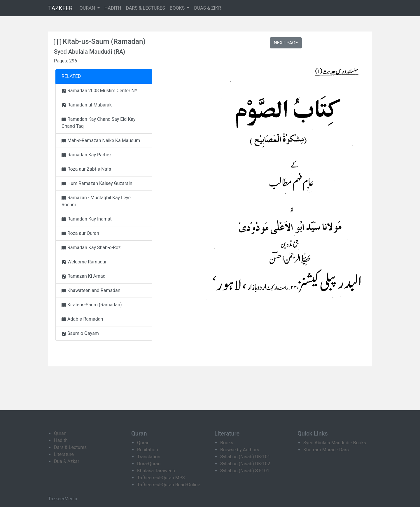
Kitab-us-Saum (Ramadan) (92, 305)
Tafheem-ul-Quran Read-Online (169, 485)
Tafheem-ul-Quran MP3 (161, 478)
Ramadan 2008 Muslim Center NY (99, 91)
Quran (60, 433)
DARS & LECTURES (146, 8)
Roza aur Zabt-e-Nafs (86, 169)
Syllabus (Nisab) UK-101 (245, 457)
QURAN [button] (88, 8)
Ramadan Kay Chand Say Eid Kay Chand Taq (99, 123)
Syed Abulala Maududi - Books (335, 443)
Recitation (148, 450)
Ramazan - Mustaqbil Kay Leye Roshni (96, 201)
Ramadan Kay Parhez (86, 155)
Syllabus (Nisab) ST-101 (245, 471)
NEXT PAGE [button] (286, 43)
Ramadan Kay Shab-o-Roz (91, 248)
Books (227, 443)
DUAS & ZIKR (207, 8)
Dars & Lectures (70, 447)
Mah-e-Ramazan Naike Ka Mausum (101, 140)
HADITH (113, 8)
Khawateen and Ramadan (91, 290)
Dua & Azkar (67, 461)
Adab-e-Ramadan (82, 319)
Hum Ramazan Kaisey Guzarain (97, 183)
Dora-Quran (149, 464)
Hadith (61, 440)
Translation (149, 457)
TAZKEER (60, 8)
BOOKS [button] (178, 8)
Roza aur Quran (80, 233)
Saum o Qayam (80, 333)
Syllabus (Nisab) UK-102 (245, 464)
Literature (64, 454)
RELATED (71, 76)
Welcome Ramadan (85, 262)
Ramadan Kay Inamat (87, 219)
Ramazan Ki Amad (84, 276)
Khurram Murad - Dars (326, 450)
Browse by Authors (240, 450)
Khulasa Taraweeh (156, 471)
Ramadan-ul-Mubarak (87, 105)
